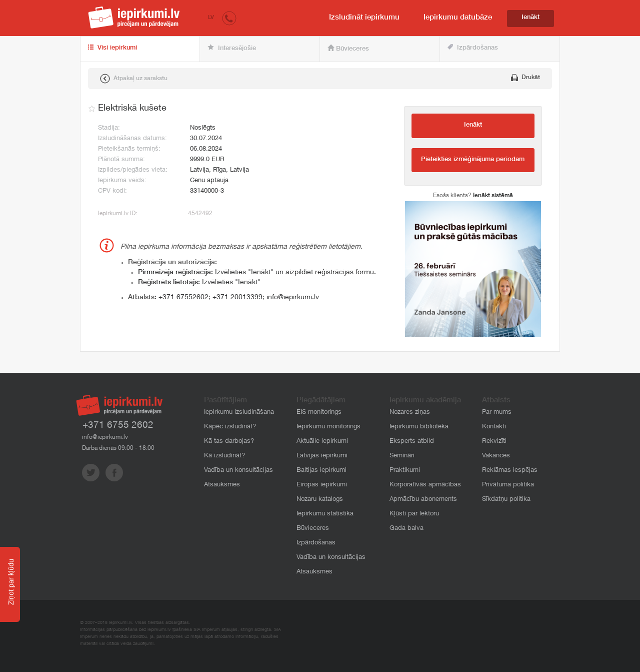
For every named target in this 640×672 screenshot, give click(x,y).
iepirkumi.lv (134, 18)
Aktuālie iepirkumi (322, 442)
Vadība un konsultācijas (238, 471)
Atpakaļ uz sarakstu (134, 79)
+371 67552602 (183, 298)
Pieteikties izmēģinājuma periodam (473, 160)
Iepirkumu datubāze (458, 18)
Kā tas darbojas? (229, 442)
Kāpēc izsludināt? (230, 427)
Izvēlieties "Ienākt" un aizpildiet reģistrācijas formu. (257, 273)
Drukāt (525, 78)
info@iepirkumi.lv (293, 298)
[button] (229, 18)
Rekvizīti (494, 442)
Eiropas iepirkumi (322, 485)
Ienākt (530, 18)
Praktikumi (405, 471)
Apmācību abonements (423, 500)
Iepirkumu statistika (325, 514)
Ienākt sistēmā (493, 196)
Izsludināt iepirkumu (364, 18)
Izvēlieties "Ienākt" (199, 283)
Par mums (497, 413)
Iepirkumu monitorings (328, 427)
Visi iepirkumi (112, 48)
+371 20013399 (237, 298)
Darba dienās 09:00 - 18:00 (118, 448)
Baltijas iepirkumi (321, 471)
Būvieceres (348, 49)
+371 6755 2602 (118, 426)
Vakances (496, 456)
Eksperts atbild (412, 442)
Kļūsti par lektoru (414, 514)
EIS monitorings (319, 413)
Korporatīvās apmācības (425, 485)
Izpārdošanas (473, 48)
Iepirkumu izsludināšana (239, 413)
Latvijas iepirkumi (322, 456)
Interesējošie (232, 48)
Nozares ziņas (410, 413)
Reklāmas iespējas (510, 471)
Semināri (402, 456)
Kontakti (494, 427)
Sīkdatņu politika (506, 500)
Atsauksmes (222, 485)
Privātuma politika (508, 485)
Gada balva (406, 529)
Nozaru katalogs (320, 500)
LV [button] (211, 18)
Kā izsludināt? (224, 456)
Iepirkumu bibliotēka (419, 427)
